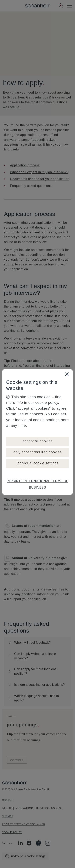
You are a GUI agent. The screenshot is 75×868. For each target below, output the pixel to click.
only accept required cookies (37, 452)
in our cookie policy (41, 402)
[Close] (67, 374)
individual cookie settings (37, 463)
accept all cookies (38, 441)
